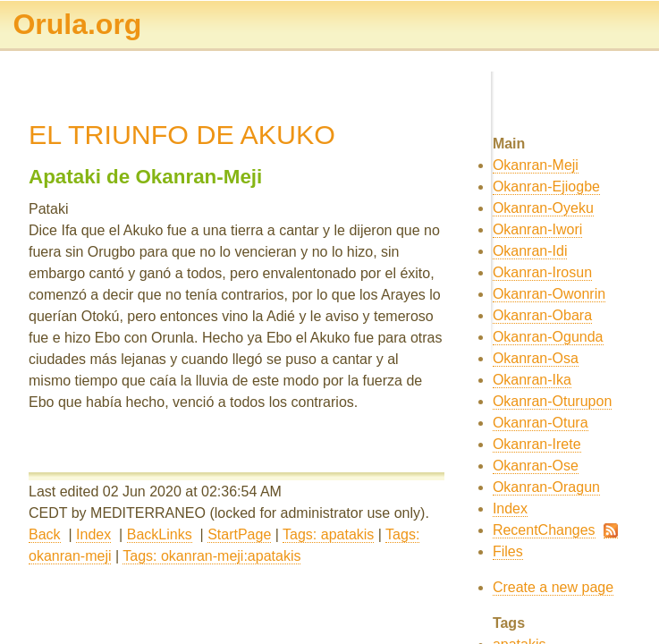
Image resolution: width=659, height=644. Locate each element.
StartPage (239, 534)
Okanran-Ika (532, 380)
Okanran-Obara (542, 315)
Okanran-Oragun (546, 487)
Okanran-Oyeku (543, 208)
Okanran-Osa (536, 358)
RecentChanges (544, 530)
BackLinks (160, 534)
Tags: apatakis (328, 534)
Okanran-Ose (536, 466)
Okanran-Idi (530, 251)
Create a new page (553, 587)
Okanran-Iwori (537, 229)
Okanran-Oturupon (552, 401)
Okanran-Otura (541, 423)
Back (45, 534)
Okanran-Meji (536, 165)
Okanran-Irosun (542, 272)
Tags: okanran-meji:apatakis (211, 556)
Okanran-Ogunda (548, 337)
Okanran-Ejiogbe (546, 186)
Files (508, 551)
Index (93, 534)
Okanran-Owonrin (549, 294)
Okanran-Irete (537, 444)
